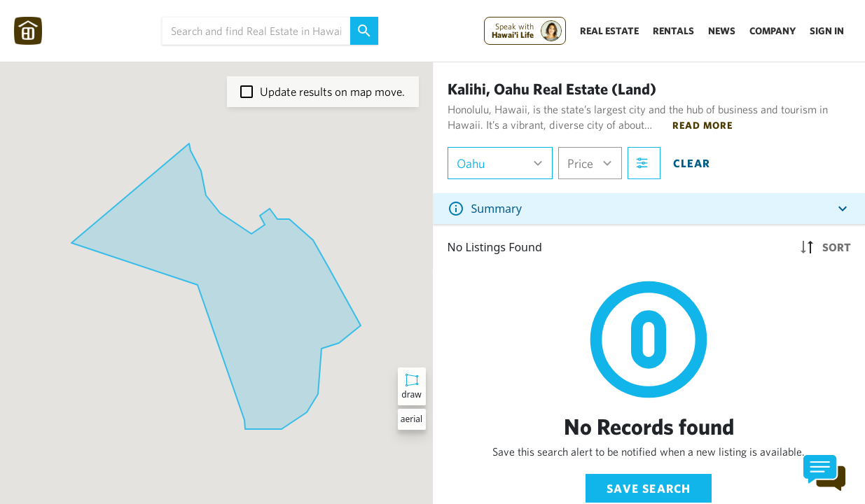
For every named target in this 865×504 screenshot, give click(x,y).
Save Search (649, 488)
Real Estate (609, 31)
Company (773, 31)
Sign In (827, 31)
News (722, 31)
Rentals (673, 31)
